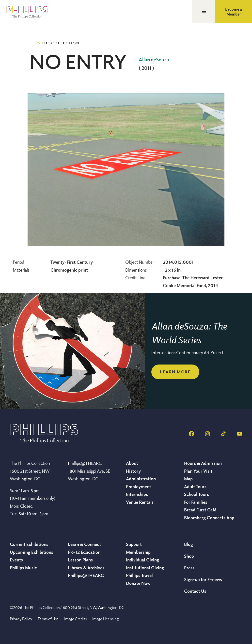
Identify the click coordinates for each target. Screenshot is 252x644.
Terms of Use (48, 619)
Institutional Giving (145, 568)
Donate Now (138, 583)
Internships (137, 494)
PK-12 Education (84, 552)
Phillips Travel (139, 575)
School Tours (197, 494)
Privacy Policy (21, 619)
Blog (189, 544)
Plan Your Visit (198, 471)
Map (188, 479)
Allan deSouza (154, 60)
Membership (138, 552)
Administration (141, 479)
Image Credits (75, 619)
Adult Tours (195, 487)
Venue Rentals (140, 502)
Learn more (175, 372)
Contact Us (195, 591)
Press (189, 568)
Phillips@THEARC (86, 575)
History (133, 471)
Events (16, 560)
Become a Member (234, 12)
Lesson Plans (80, 560)
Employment (139, 487)
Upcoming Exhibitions (31, 552)
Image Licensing (105, 619)
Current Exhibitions (29, 544)
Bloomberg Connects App (209, 518)
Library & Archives (86, 568)
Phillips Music (23, 568)
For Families (196, 502)
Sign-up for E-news (203, 579)
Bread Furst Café (200, 510)
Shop (189, 556)
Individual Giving (143, 560)
